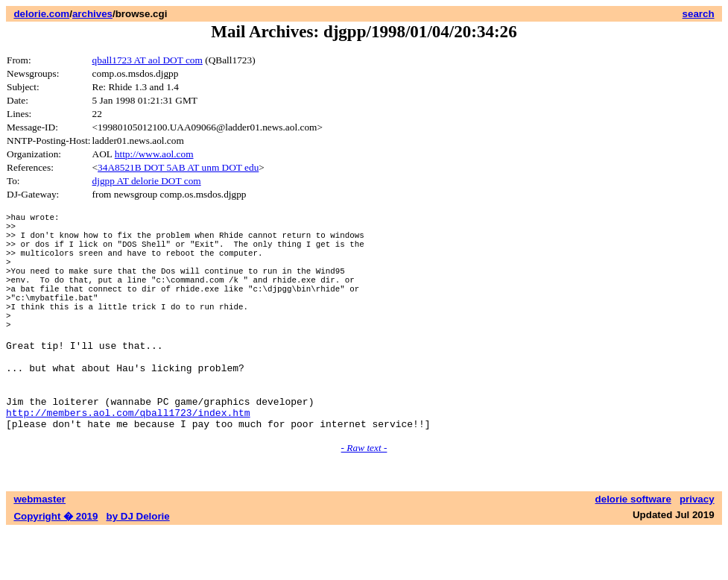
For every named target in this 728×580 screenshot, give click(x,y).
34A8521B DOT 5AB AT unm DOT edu (178, 167)
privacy (697, 548)
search (699, 14)
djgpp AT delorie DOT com (147, 181)
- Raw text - (364, 497)
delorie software (633, 548)
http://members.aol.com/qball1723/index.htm (128, 459)
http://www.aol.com (154, 154)
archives (92, 14)
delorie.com (41, 14)
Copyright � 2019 (56, 565)
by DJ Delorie (138, 565)
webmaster (39, 548)
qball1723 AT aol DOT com (148, 60)
